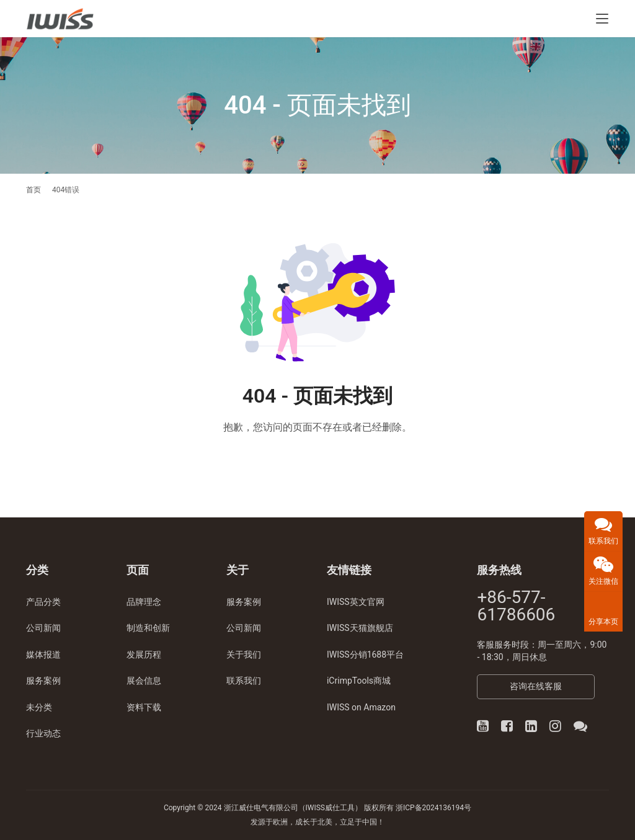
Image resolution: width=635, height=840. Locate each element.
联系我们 (244, 681)
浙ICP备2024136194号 (433, 808)
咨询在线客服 (536, 686)
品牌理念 (144, 602)
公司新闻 (43, 628)
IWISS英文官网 (356, 602)
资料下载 (144, 707)
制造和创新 (148, 628)
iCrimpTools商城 (359, 681)
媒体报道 (43, 655)
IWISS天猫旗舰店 (360, 628)
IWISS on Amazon (361, 707)
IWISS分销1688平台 (365, 655)
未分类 (39, 707)
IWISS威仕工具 (330, 808)
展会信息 (144, 681)
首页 (33, 190)
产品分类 (43, 602)
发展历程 (144, 655)
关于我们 (244, 655)
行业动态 (43, 733)
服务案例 (43, 681)
